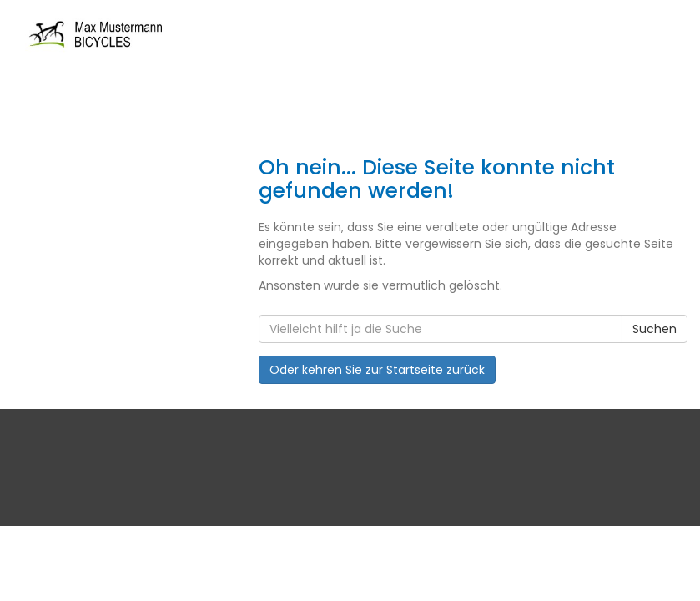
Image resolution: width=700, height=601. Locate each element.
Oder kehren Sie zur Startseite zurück (377, 370)
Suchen (655, 329)
